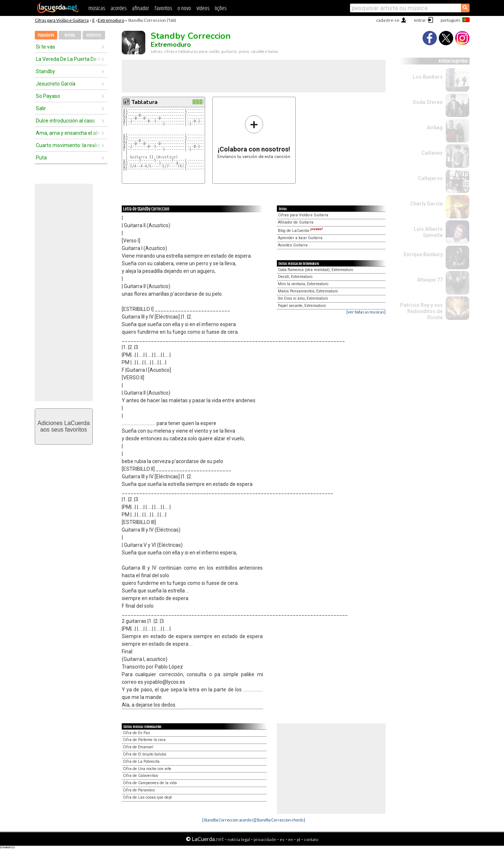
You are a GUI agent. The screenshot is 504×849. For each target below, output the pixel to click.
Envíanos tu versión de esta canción (254, 137)
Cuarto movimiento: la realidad (68, 145)
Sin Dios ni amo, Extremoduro (303, 298)
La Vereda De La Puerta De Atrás (68, 59)
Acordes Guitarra (293, 245)
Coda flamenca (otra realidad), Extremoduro (315, 270)
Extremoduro (111, 20)
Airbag (435, 128)
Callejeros (430, 178)
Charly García (426, 204)
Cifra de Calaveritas (140, 776)
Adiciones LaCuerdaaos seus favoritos (63, 426)
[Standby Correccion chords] (280, 820)
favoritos (163, 9)
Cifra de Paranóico (139, 790)
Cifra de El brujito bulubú (145, 754)
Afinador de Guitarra (296, 222)
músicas (97, 9)
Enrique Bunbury (423, 254)
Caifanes (432, 153)
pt (299, 839)
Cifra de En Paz (136, 733)
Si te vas (45, 47)
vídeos (203, 9)
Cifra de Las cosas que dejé (147, 797)
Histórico (94, 35)
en (291, 839)
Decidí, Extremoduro (295, 277)
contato (311, 839)
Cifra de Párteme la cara (144, 740)
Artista (70, 35)
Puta (41, 158)
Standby (45, 71)
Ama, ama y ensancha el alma (68, 133)
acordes (118, 9)
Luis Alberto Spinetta (428, 232)
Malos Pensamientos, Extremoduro (308, 291)
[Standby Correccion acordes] (228, 820)
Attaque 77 (430, 280)
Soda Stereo (428, 102)
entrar (420, 20)
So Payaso (48, 96)
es (282, 839)
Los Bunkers (428, 77)
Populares (46, 35)
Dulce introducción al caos (65, 121)
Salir (41, 108)
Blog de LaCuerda (300, 231)
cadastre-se (388, 20)
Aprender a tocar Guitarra (300, 238)
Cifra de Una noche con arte (147, 769)
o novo (184, 9)
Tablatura (145, 102)
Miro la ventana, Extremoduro (303, 284)
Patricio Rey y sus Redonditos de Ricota (421, 311)
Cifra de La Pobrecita (141, 761)
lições (221, 9)
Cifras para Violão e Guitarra (62, 20)
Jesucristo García (56, 84)
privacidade (265, 839)
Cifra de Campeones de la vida (150, 783)
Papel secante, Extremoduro (302, 306)
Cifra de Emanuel (138, 747)
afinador (140, 9)
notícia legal (239, 839)
